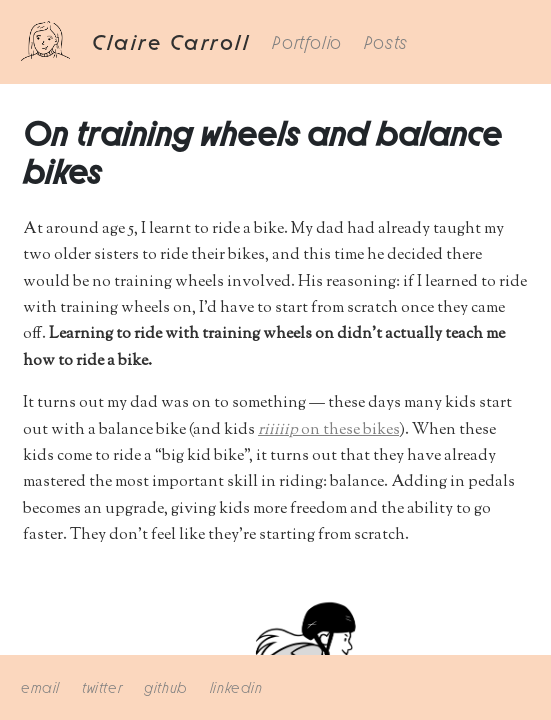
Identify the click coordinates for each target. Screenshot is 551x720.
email (40, 686)
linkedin (236, 686)
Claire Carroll (171, 40)
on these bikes (328, 430)
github (166, 686)
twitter (102, 686)
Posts (386, 41)
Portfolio (306, 41)
